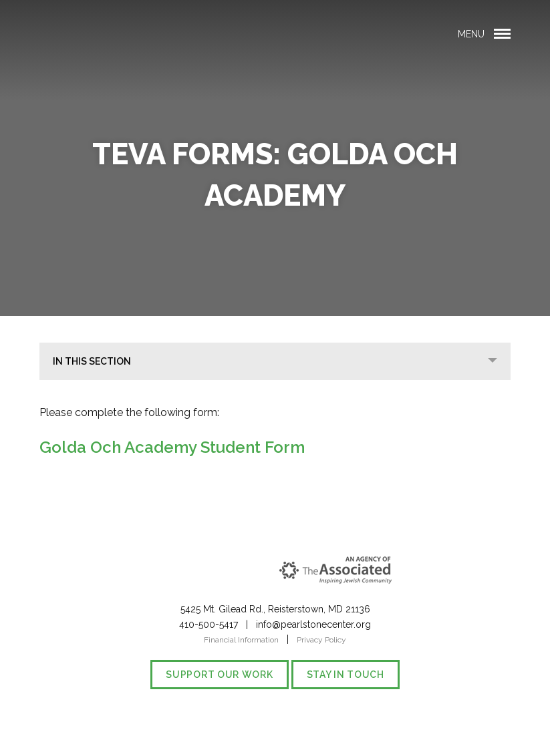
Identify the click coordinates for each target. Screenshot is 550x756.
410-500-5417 (209, 624)
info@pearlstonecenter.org (313, 624)
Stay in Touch (346, 675)
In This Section (92, 361)
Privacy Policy (321, 640)
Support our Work (219, 675)
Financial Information (241, 640)
